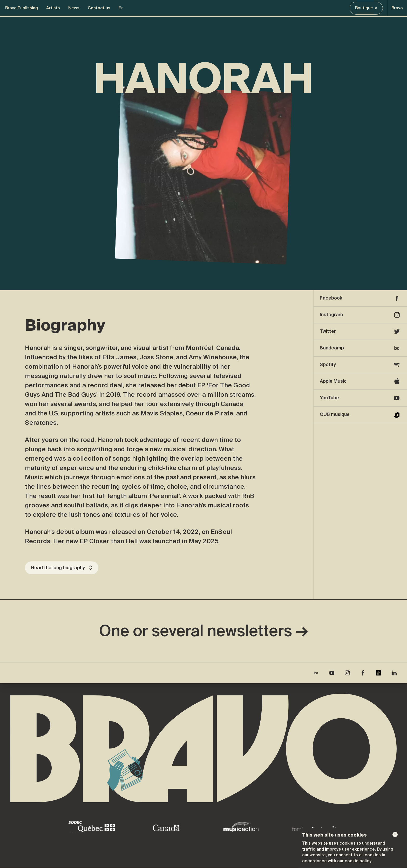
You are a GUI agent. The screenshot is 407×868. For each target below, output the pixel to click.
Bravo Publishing (22, 8)
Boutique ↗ (366, 8)
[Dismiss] (395, 834)
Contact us (99, 8)
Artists (53, 8)
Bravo (397, 8)
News (74, 8)
